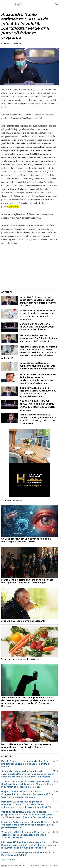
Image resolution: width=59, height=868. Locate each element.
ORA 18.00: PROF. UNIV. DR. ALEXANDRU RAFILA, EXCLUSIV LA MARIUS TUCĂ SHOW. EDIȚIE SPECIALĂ (37, 406)
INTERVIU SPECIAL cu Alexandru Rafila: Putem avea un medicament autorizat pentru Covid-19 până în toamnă (38, 379)
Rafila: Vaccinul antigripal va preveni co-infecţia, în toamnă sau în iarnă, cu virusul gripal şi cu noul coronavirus (38, 419)
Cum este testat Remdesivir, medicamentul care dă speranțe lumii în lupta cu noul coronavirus (38, 366)
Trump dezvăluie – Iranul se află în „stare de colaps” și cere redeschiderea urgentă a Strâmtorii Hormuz (26, 835)
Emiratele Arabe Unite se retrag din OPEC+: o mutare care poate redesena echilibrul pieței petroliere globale (27, 825)
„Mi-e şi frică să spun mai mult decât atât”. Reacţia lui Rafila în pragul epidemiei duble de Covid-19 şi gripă (38, 301)
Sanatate (21, 501)
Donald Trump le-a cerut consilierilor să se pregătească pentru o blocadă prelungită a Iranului (25, 764)
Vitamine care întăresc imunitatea (20, 659)
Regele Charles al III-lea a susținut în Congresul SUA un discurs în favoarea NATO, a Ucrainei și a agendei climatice (27, 794)
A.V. (20, 44)
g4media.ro (13, 207)
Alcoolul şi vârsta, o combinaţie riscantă (23, 621)
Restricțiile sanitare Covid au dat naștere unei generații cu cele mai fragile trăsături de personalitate (27, 747)
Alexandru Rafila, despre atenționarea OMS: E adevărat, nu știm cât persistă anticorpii (38, 338)
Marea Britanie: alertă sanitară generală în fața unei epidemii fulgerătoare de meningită (27, 581)
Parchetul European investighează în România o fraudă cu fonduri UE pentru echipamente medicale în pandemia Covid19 (26, 804)
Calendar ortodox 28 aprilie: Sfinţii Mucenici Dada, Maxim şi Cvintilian (26, 854)
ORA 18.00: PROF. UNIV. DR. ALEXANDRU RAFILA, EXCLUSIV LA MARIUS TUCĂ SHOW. (37, 327)
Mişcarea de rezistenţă (30, 4)
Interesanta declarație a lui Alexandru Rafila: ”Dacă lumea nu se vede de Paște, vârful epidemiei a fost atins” (38, 392)
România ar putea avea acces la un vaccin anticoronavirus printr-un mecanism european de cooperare (38, 315)
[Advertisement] (30, 270)
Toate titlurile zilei (8, 860)
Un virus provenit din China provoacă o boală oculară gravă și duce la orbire (26, 540)
